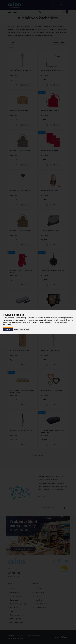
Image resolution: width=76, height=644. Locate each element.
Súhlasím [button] (8, 329)
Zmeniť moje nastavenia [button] (21, 329)
